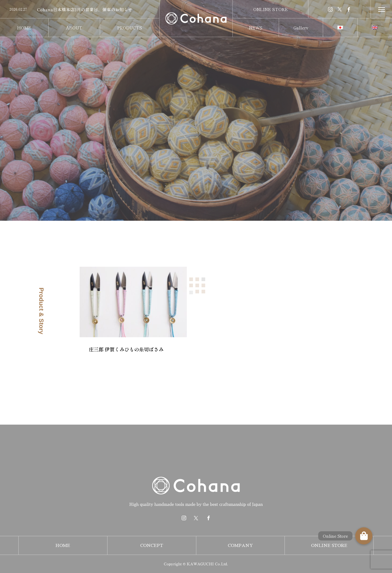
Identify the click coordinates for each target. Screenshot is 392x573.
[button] (364, 536)
